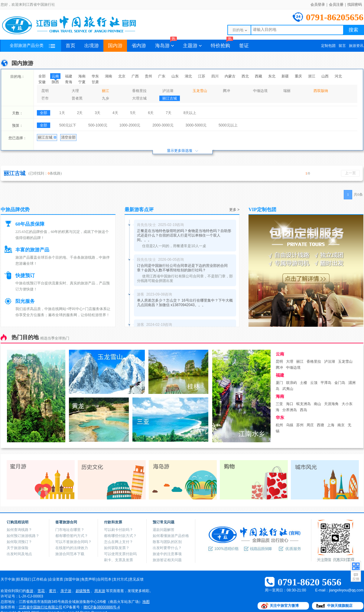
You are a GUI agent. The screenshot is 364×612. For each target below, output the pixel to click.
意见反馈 (136, 579)
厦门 (279, 383)
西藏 (258, 76)
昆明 (45, 91)
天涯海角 (331, 404)
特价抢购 (222, 44)
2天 (80, 113)
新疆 (285, 76)
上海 (331, 425)
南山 (317, 404)
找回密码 (355, 5)
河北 (338, 76)
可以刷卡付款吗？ (119, 530)
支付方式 (120, 579)
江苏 (202, 76)
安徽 (42, 82)
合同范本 (104, 579)
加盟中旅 (72, 579)
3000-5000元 (196, 125)
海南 (82, 76)
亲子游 (66, 591)
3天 (97, 113)
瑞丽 (287, 91)
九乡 (106, 98)
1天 (62, 113)
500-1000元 (98, 125)
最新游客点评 (139, 209)
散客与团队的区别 (167, 542)
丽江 (106, 91)
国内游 (115, 46)
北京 (122, 76)
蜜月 (53, 591)
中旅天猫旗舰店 (340, 606)
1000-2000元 (130, 125)
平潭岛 (326, 383)
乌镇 (290, 425)
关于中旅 (8, 579)
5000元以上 (228, 125)
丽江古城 (170, 98)
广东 (162, 76)
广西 (135, 76)
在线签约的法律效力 (72, 548)
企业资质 (56, 579)
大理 (75, 91)
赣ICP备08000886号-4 (102, 607)
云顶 (314, 383)
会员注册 (336, 5)
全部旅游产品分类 (32, 46)
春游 (30, 591)
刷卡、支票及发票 (119, 560)
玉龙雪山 (200, 91)
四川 (215, 76)
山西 (325, 76)
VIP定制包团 (262, 209)
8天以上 (190, 113)
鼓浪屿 (291, 383)
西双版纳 (321, 91)
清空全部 (68, 137)
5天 (133, 113)
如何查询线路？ (19, 530)
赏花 (41, 591)
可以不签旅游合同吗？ (73, 542)
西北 (245, 76)
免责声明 (88, 579)
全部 (42, 76)
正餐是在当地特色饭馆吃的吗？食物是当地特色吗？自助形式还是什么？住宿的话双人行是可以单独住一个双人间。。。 (184, 235)
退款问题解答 (164, 530)
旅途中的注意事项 (167, 554)
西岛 (304, 410)
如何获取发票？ (117, 548)
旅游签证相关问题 (167, 560)
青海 (69, 82)
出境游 (92, 46)
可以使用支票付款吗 (120, 554)
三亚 (279, 404)
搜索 (353, 30)
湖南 (109, 76)
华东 (95, 76)
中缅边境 (260, 91)
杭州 (279, 425)
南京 (341, 425)
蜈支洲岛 (304, 404)
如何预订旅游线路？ (23, 536)
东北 (272, 76)
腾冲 (226, 91)
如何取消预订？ (19, 542)
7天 (169, 113)
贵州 (148, 76)
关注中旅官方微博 (284, 606)
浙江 (312, 76)
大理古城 (139, 98)
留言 (342, 46)
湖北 (188, 76)
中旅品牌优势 (15, 209)
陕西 (55, 82)
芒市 (45, 98)
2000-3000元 (163, 125)
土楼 (304, 383)
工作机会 (40, 579)
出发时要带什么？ (167, 548)
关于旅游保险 (18, 548)
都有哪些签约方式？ (72, 536)
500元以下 (68, 125)
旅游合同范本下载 (70, 554)
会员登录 (318, 5)
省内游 (139, 46)
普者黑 (77, 98)
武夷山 (288, 389)
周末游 (100, 591)
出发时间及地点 (19, 554)
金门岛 (340, 383)
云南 (55, 76)
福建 (69, 76)
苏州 (300, 425)
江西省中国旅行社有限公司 (41, 607)
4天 (115, 113)
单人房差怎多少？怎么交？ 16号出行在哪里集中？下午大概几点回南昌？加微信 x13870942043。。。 (185, 303)
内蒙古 (230, 76)
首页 (70, 46)
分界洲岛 (290, 410)
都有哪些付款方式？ (120, 536)
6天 (151, 113)
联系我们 (24, 579)
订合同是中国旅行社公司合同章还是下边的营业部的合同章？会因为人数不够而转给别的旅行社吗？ (182, 268)
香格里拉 (139, 91)
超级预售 (83, 591)
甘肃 (95, 82)
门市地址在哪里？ (70, 530)
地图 (146, 602)
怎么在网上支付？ (119, 542)
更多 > (234, 210)
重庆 (298, 76)
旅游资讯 (356, 46)
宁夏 (82, 82)
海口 (290, 404)
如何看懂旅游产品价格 (171, 536)
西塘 (320, 425)
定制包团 (328, 46)
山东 (175, 76)
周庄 (310, 425)
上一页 (350, 173)
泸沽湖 (168, 91)
